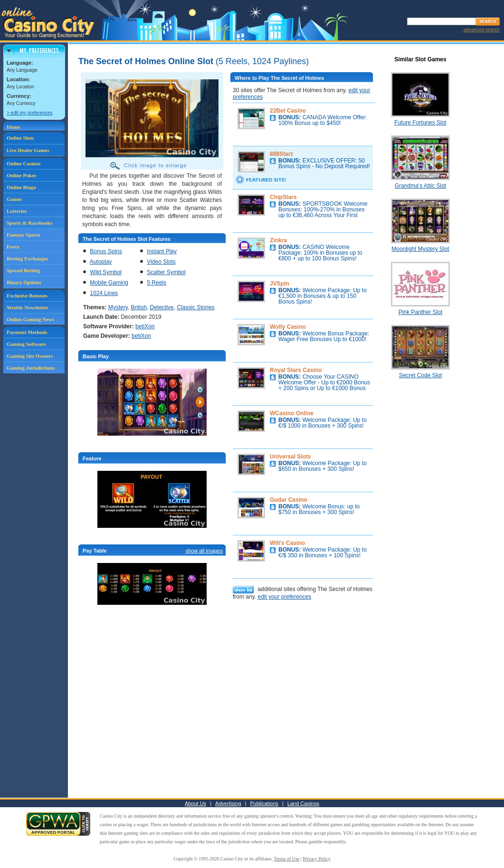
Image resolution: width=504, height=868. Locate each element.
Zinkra (278, 240)
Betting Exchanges (27, 258)
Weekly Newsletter (28, 307)
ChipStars (283, 197)
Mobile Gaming (109, 283)
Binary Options (24, 282)
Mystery (118, 307)
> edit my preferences (29, 113)
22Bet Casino (288, 111)
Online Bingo (21, 187)
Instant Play (162, 251)
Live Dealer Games (28, 150)
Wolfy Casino (288, 327)
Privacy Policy (317, 859)
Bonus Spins (106, 251)
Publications (264, 803)
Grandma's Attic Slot (420, 186)
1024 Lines (104, 293)
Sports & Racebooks (29, 223)
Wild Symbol (106, 272)
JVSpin (280, 284)
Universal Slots (290, 457)
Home (13, 127)
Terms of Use (287, 859)
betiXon (145, 326)
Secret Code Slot (421, 375)
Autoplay (101, 262)
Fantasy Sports (24, 235)
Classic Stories (195, 307)
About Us (195, 803)
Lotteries (17, 211)
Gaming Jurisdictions (31, 368)
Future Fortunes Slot (420, 123)
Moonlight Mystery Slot (420, 249)
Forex (13, 247)
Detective (162, 307)
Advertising (228, 803)
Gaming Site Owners (30, 356)
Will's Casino (287, 543)
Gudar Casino (289, 500)
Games (14, 199)
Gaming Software (26, 344)
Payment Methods (27, 332)
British (138, 307)
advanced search (482, 30)
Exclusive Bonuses (27, 296)
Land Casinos (303, 803)
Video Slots (161, 262)
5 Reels (157, 283)
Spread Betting (23, 270)
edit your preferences (284, 597)
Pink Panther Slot (421, 312)
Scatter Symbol (166, 272)
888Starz (281, 154)
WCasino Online (292, 413)
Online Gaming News (30, 319)
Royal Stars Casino (296, 370)
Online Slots (20, 138)
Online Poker (22, 175)
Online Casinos (24, 163)
